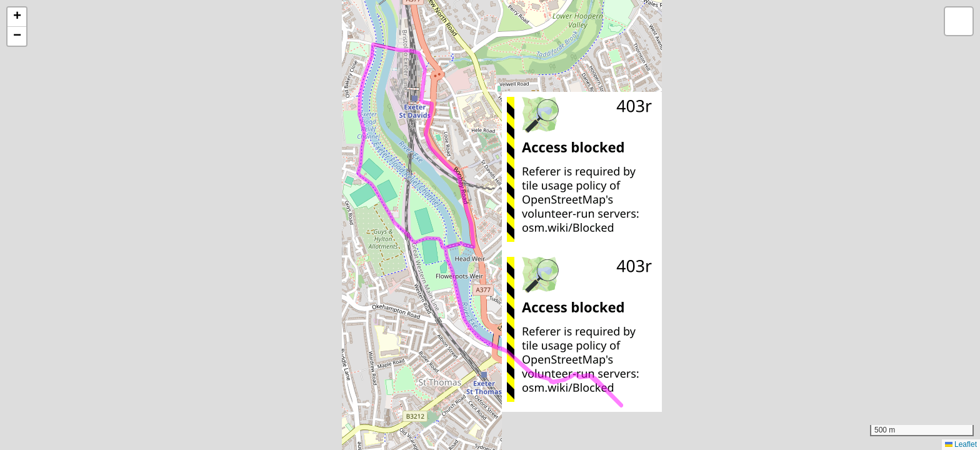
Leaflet (961, 444)
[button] (17, 17)
